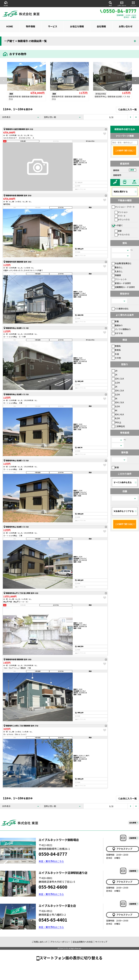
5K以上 (117, 422)
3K (114, 399)
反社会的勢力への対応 (83, 942)
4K (114, 410)
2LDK (116, 394)
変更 (132, 170)
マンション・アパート (123, 207)
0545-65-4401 (53, 920)
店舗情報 (133, 838)
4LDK (116, 418)
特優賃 (116, 275)
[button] (135, 81)
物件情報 (31, 26)
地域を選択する (121, 192)
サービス (53, 26)
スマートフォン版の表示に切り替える (71, 958)
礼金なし (117, 271)
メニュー (133, 4)
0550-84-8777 (53, 854)
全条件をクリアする (124, 511)
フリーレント (119, 279)
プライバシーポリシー (60, 942)
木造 (115, 354)
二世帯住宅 (118, 426)
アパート (120, 216)
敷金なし (117, 267)
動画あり (117, 325)
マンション (121, 212)
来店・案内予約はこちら (51, 861)
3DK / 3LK (118, 402)
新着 (115, 321)
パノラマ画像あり (121, 329)
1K (114, 375)
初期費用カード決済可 (123, 287)
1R (115, 371)
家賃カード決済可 (121, 283)
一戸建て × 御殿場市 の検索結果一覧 (26, 41)
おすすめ (117, 333)
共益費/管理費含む (122, 263)
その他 (116, 358)
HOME (6, 4)
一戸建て (117, 225)
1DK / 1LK (118, 379)
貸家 (118, 231)
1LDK (116, 383)
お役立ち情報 (77, 26)
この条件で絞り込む (124, 150)
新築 (115, 467)
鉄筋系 (116, 346)
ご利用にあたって (40, 942)
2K (114, 387)
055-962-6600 (53, 887)
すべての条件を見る (123, 482)
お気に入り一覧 (127, 109)
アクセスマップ (122, 849)
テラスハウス (122, 235)
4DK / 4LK (118, 414)
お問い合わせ (122, 4)
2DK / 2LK (118, 390)
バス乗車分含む (120, 309)
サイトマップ (101, 942)
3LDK (116, 406)
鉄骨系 (116, 350)
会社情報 (101, 26)
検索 (110, 4)
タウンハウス (122, 220)
